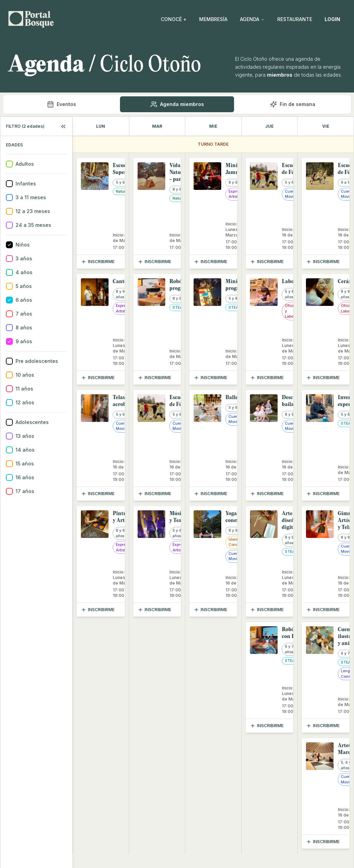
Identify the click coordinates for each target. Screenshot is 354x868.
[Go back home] (31, 19)
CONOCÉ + (174, 19)
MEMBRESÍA (213, 19)
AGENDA (252, 19)
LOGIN (332, 19)
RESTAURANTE (295, 19)
